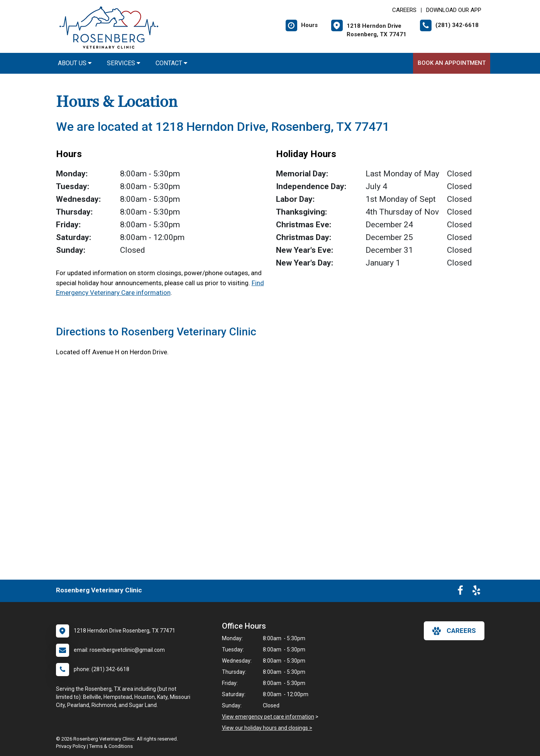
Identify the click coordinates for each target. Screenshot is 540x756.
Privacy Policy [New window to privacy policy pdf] (71, 746)
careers (454, 631)
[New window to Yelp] (476, 592)
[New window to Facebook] (460, 592)
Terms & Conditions (111, 746)
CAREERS (404, 10)
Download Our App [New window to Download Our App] (454, 10)
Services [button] (124, 63)
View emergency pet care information (268, 717)
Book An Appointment (452, 63)
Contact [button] (171, 63)
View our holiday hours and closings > (267, 728)
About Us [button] (75, 63)
